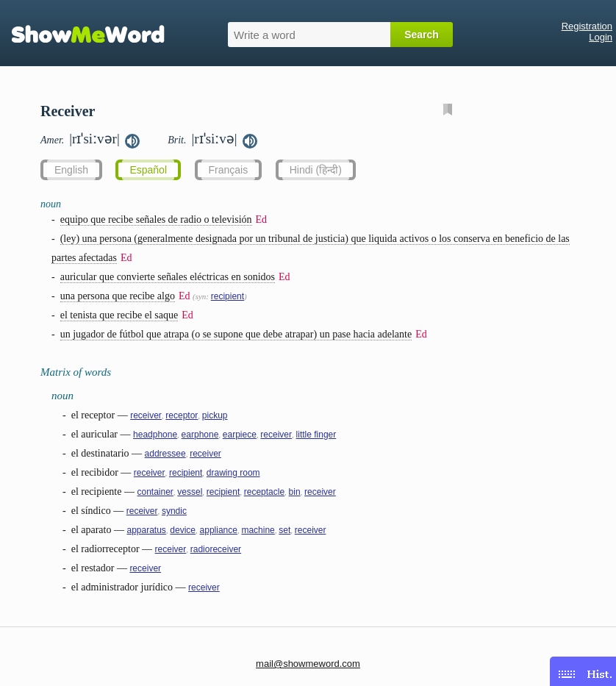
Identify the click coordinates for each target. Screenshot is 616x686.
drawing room (233, 473)
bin (295, 492)
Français (229, 170)
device (183, 530)
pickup (215, 415)
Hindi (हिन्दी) (316, 170)
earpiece (240, 435)
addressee (165, 454)
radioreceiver (216, 549)
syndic (174, 511)
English (71, 170)
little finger (316, 435)
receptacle (264, 492)
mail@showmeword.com (308, 664)
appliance (219, 530)
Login (601, 37)
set (284, 530)
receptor (182, 415)
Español (148, 170)
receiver (146, 415)
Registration (587, 26)
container (155, 492)
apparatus (146, 530)
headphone (155, 435)
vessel (190, 492)
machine (258, 530)
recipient (228, 296)
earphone (200, 435)
